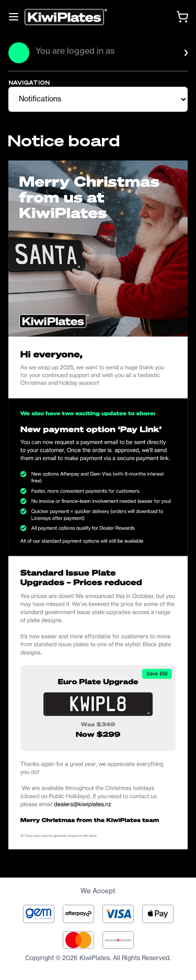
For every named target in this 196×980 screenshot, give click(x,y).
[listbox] (107, 59)
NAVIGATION (29, 83)
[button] (107, 59)
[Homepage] (66, 17)
